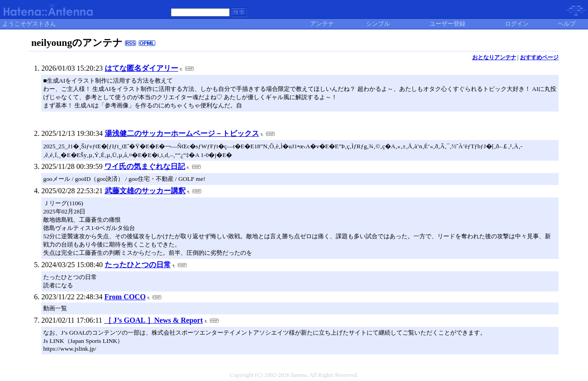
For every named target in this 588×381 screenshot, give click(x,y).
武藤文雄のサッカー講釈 (145, 191)
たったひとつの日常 (138, 265)
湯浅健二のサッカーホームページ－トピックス (182, 133)
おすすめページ (539, 57)
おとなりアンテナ (494, 57)
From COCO (125, 297)
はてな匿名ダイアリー (141, 68)
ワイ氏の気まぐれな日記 (145, 166)
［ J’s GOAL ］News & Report (154, 320)
